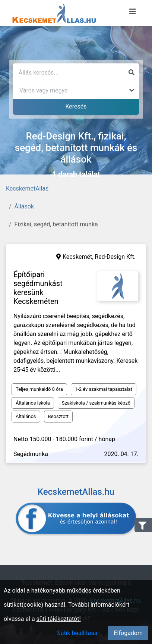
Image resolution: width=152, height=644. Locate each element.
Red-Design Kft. (115, 257)
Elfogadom (128, 633)
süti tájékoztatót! (59, 619)
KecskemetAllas (27, 189)
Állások (24, 206)
